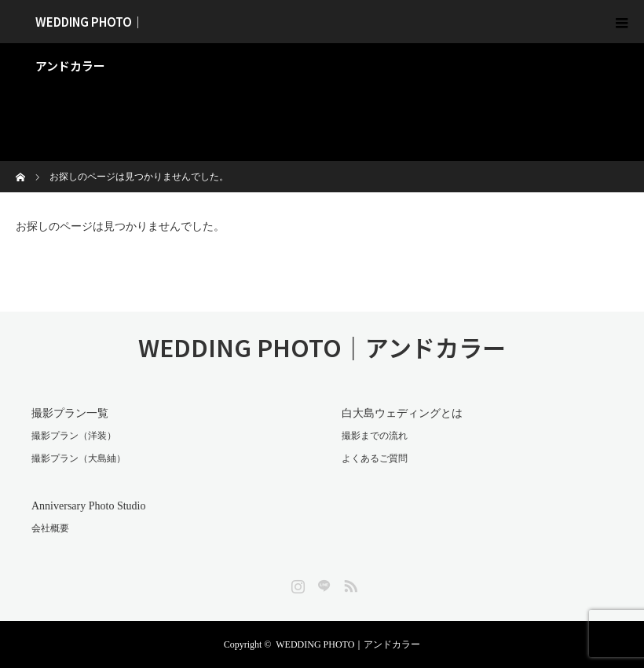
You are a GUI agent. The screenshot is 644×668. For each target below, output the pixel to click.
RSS (349, 583)
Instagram (296, 583)
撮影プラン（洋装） (74, 436)
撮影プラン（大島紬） (79, 458)
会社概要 (50, 528)
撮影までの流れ (375, 436)
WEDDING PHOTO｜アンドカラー (90, 28)
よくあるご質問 (375, 458)
